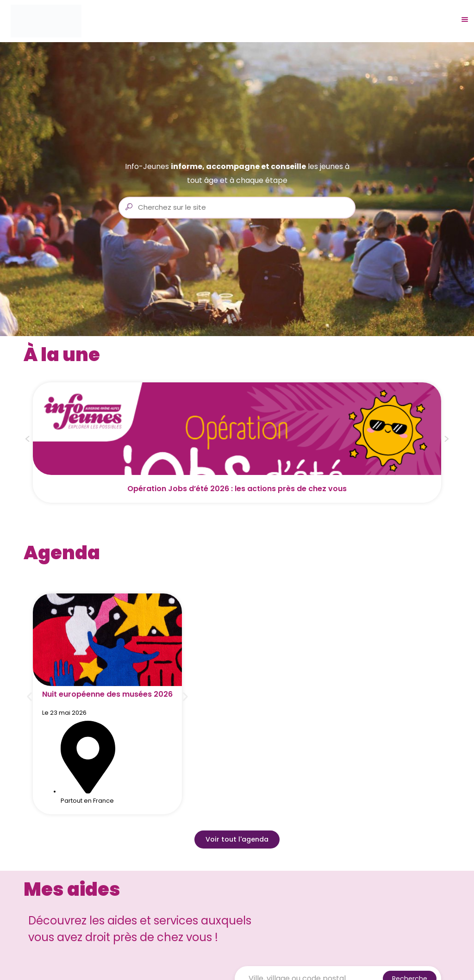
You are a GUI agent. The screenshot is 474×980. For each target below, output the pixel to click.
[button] (27, 440)
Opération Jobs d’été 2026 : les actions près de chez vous (237, 489)
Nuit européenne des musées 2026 (107, 694)
